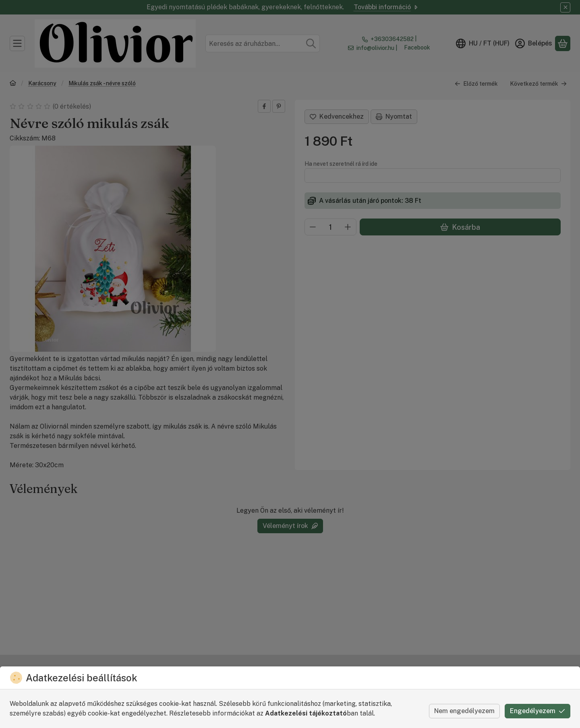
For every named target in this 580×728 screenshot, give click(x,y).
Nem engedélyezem (464, 711)
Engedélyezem (538, 711)
